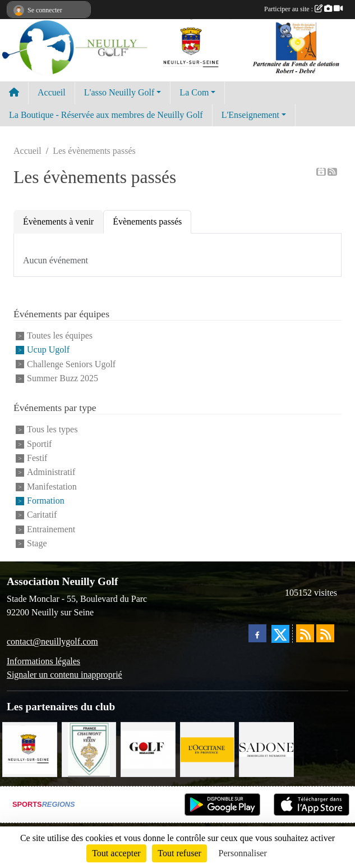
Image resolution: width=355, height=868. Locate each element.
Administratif (51, 472)
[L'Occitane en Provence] (208, 749)
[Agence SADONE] (266, 749)
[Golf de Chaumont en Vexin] (89, 749)
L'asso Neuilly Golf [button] (119, 92)
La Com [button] (194, 92)
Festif (37, 458)
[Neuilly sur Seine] (30, 749)
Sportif (39, 444)
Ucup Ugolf (48, 350)
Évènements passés (147, 221)
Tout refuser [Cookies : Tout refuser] (179, 853)
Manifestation (52, 486)
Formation (46, 501)
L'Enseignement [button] (250, 115)
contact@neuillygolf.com (52, 641)
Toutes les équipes (60, 335)
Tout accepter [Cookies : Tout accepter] (116, 853)
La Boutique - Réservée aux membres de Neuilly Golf (106, 115)
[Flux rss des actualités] (305, 633)
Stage (37, 543)
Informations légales (43, 661)
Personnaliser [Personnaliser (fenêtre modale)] (243, 853)
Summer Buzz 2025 (63, 378)
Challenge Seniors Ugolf (71, 364)
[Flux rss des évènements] (325, 633)
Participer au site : (303, 9)
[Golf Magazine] (148, 749)
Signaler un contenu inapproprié (64, 675)
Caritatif (42, 515)
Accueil (52, 92)
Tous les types (52, 430)
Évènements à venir (58, 221)
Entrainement (51, 529)
